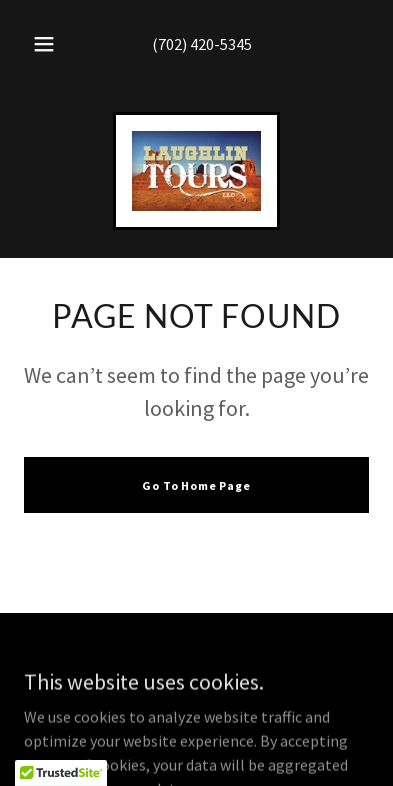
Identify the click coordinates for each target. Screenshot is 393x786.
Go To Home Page (196, 485)
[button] (44, 44)
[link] (196, 171)
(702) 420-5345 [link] (202, 44)
